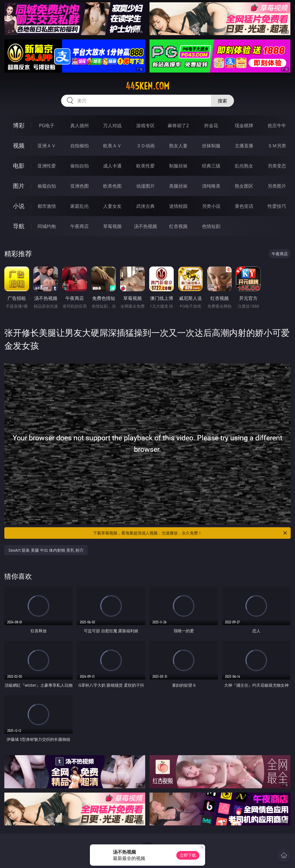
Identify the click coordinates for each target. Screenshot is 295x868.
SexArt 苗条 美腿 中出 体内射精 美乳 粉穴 (46, 550)
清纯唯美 (211, 186)
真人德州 (80, 125)
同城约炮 (47, 226)
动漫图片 (145, 186)
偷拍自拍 (80, 166)
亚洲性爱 (47, 166)
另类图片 (277, 186)
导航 (19, 226)
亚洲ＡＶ (47, 146)
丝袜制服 (211, 146)
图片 (19, 186)
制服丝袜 (178, 166)
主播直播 (244, 146)
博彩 (19, 125)
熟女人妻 (178, 146)
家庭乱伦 (80, 206)
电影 (19, 166)
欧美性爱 (145, 166)
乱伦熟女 (244, 166)
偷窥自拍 (47, 186)
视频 (19, 145)
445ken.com (147, 86)
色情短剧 (211, 226)
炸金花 (211, 125)
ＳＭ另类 (277, 146)
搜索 (222, 101)
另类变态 (277, 166)
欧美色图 (112, 186)
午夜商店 (80, 226)
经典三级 (211, 166)
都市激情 (47, 206)
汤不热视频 (145, 226)
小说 (19, 206)
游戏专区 (145, 125)
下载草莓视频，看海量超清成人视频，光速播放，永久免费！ (190, 533)
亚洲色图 (80, 186)
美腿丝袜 (178, 186)
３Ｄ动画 (145, 146)
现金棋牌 (244, 125)
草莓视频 (112, 226)
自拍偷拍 (80, 146)
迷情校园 (178, 206)
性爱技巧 (277, 206)
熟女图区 (244, 186)
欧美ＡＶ (112, 146)
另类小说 (211, 206)
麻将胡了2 (178, 125)
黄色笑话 (244, 206)
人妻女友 (112, 206)
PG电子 (47, 125)
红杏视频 (178, 226)
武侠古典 (145, 206)
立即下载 (188, 855)
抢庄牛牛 (277, 125)
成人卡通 (112, 166)
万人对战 (112, 125)
